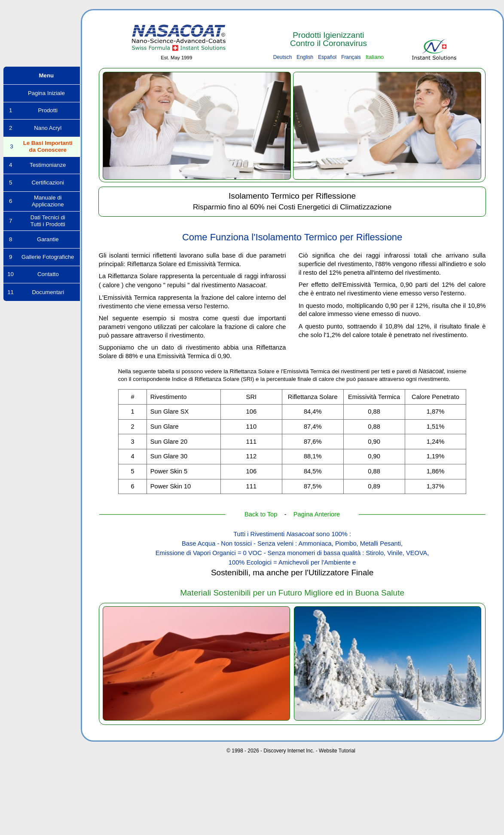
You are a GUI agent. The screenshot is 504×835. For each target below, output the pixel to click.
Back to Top (261, 514)
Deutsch (283, 57)
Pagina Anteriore (317, 514)
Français (351, 57)
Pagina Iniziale (42, 93)
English (305, 57)
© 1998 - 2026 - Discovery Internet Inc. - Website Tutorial (291, 751)
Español (327, 57)
